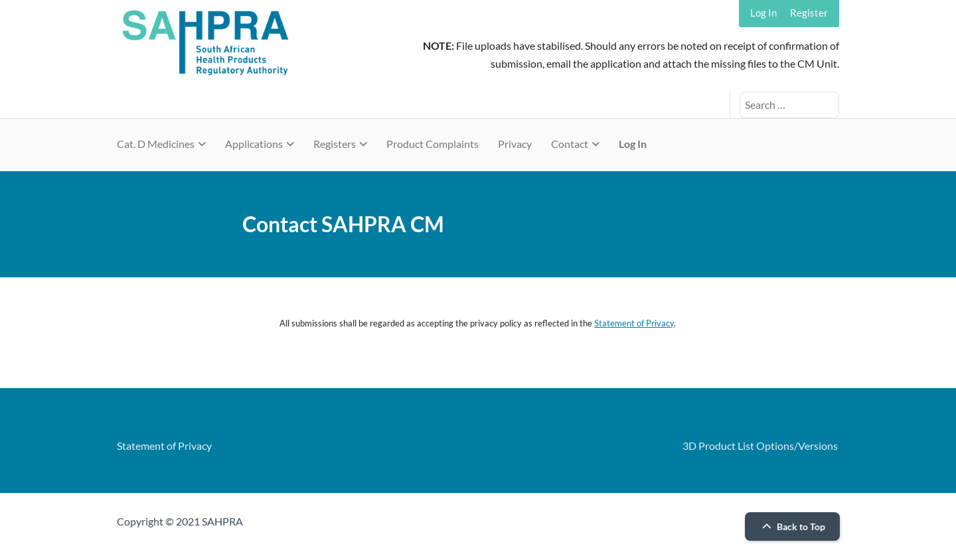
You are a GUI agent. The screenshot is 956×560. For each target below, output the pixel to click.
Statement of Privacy (634, 323)
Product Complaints (433, 144)
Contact (570, 144)
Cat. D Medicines (156, 144)
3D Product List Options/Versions (760, 446)
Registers (335, 144)
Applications (254, 144)
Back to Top (792, 526)
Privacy (515, 144)
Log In (763, 13)
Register (809, 13)
